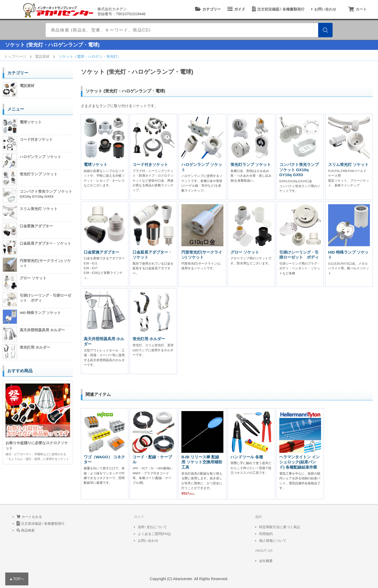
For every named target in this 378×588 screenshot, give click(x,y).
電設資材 (42, 56)
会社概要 (266, 561)
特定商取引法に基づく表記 (280, 527)
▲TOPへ (17, 579)
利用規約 (266, 534)
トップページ (15, 56)
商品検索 (26, 530)
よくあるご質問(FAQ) (154, 534)
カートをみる (29, 517)
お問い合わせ (323, 9)
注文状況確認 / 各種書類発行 (277, 9)
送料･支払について (152, 527)
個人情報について (273, 541)
